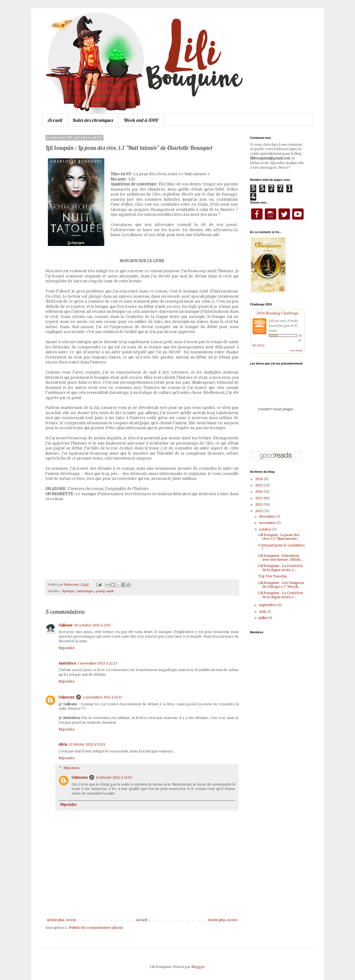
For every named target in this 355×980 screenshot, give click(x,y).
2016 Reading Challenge (278, 313)
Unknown (67, 697)
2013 (259, 498)
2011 (259, 511)
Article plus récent (61, 920)
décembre (268, 516)
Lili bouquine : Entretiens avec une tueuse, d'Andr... (280, 558)
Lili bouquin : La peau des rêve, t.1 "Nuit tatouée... (279, 537)
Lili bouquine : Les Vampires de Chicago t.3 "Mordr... (281, 585)
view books (296, 350)
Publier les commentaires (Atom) (96, 928)
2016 (259, 479)
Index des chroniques (93, 120)
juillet (264, 618)
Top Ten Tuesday (273, 576)
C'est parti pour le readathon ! (281, 547)
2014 (259, 492)
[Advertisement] (142, 903)
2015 (259, 485)
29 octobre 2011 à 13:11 (92, 625)
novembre (268, 523)
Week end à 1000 (141, 120)
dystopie (68, 591)
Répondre (67, 648)
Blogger (198, 967)
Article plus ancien (223, 920)
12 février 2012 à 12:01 (87, 744)
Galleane (66, 625)
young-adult (105, 591)
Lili (271, 321)
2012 (259, 504)
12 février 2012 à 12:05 (114, 777)
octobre (266, 529)
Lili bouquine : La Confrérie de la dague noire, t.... (281, 568)
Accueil (55, 120)
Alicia (63, 744)
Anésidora (67, 663)
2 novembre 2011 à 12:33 (102, 697)
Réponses (72, 768)
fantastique (85, 591)
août (263, 611)
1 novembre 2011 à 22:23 (97, 663)
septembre (268, 605)
